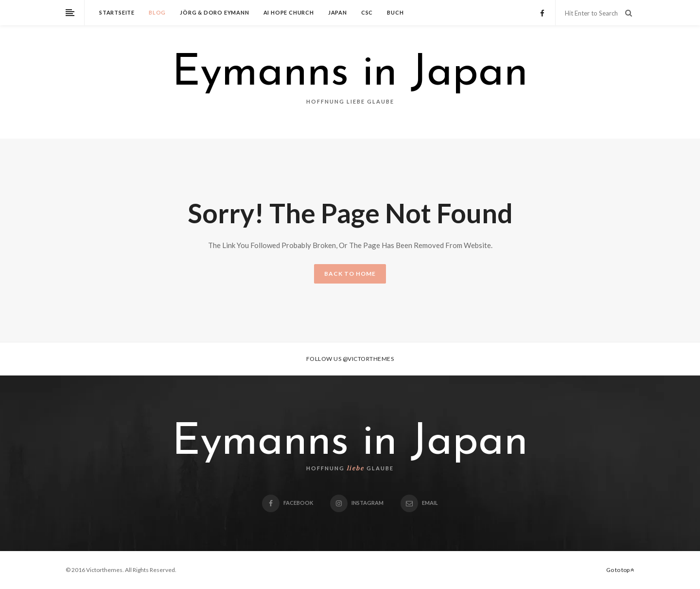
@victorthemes (368, 359)
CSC (367, 12)
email (419, 503)
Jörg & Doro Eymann (214, 12)
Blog (157, 12)
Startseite (117, 12)
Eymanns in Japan (350, 74)
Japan (338, 12)
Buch (395, 12)
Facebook (288, 503)
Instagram (357, 503)
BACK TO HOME (350, 274)
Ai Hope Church (289, 12)
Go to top (620, 570)
